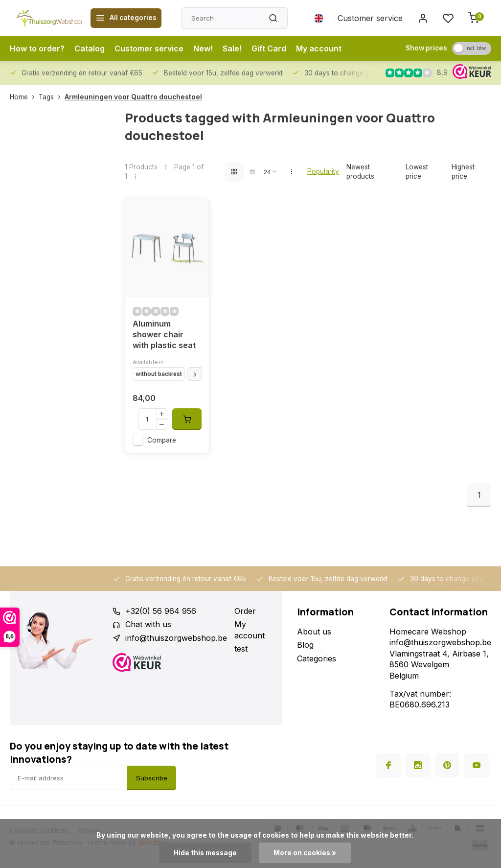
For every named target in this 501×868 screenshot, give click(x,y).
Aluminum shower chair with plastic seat (164, 335)
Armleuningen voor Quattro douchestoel (133, 97)
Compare (162, 440)
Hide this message (205, 853)
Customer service (370, 18)
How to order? (37, 48)
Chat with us (148, 624)
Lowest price (417, 172)
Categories (317, 658)
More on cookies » (305, 853)
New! (203, 48)
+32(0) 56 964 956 (161, 611)
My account (319, 48)
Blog (305, 645)
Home (24, 97)
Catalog (90, 48)
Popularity (323, 171)
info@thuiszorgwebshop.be (176, 638)
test (241, 649)
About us (314, 632)
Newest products (360, 172)
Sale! (232, 48)
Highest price (463, 172)
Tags (52, 97)
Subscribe (152, 778)
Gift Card (269, 48)
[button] (195, 374)
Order (245, 611)
